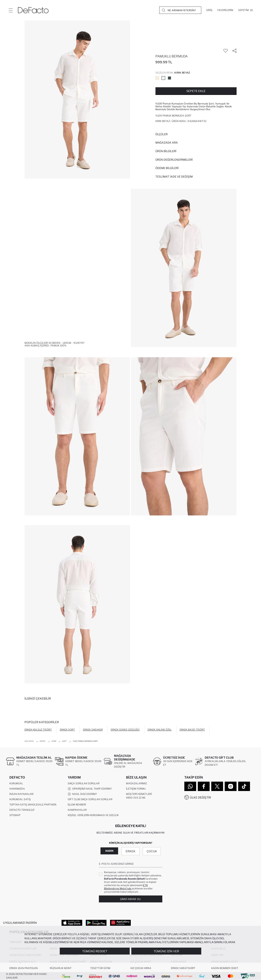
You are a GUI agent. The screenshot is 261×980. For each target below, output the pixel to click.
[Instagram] (231, 786)
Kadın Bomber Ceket (225, 968)
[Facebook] (204, 786)
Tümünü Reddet (95, 951)
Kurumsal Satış (20, 799)
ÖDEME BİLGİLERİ (167, 168)
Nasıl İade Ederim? (82, 794)
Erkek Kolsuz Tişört (38, 730)
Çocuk (152, 851)
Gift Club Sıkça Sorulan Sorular (90, 799)
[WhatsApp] (190, 786)
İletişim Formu (136, 789)
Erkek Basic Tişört (192, 730)
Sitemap (15, 815)
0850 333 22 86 (136, 798)
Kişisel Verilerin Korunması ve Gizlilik (93, 815)
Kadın (109, 851)
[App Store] (72, 923)
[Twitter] (217, 786)
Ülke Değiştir (200, 797)
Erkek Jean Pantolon (24, 968)
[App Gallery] (120, 923)
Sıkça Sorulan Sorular (84, 783)
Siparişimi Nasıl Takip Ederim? (90, 789)
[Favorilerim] (225, 10)
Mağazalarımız (136, 783)
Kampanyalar (77, 810)
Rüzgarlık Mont (61, 968)
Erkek (130, 851)
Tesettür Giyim (100, 968)
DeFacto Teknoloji (22, 810)
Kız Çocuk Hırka (141, 968)
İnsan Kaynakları (21, 794)
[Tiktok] (244, 786)
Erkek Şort (67, 730)
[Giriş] (209, 10)
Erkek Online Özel (160, 730)
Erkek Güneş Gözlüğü (125, 730)
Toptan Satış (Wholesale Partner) (33, 805)
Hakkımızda (17, 789)
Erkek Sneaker (93, 730)
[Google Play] (96, 923)
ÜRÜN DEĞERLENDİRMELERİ (174, 160)
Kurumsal (16, 783)
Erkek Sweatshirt (183, 968)
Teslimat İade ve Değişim (174, 177)
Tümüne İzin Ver (166, 951)
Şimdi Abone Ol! (130, 899)
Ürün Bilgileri (166, 151)
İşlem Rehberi (77, 805)
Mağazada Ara (167, 143)
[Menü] (11, 10)
